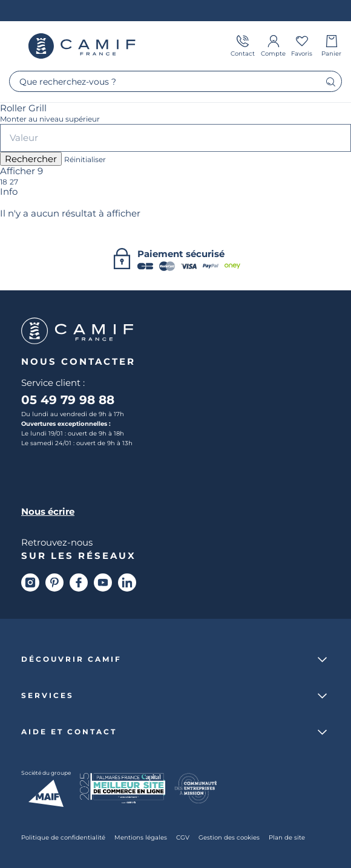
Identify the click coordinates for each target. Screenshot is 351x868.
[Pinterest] (54, 582)
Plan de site (287, 837)
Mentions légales (141, 837)
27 (14, 182)
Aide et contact (69, 732)
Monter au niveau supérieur (50, 119)
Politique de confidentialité (63, 837)
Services (48, 696)
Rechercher (31, 159)
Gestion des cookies (229, 837)
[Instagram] (30, 582)
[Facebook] (79, 582)
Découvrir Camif (71, 659)
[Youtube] (103, 582)
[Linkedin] (127, 582)
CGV (183, 837)
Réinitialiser (85, 160)
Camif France (82, 46)
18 (4, 182)
